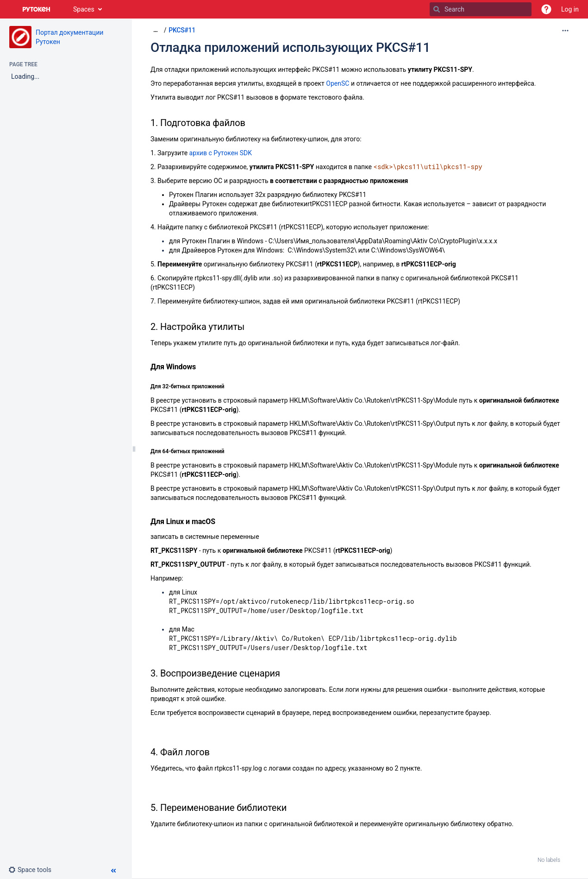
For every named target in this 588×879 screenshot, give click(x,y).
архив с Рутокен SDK (221, 153)
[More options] (565, 31)
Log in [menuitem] (570, 9)
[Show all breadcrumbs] (156, 30)
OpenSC (338, 83)
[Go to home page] (37, 9)
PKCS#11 (182, 30)
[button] (546, 9)
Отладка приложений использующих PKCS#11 (290, 47)
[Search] (437, 9)
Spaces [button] (84, 9)
